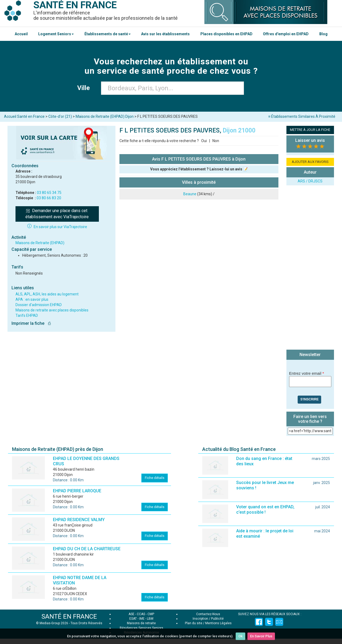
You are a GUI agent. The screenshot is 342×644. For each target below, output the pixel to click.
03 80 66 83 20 (49, 198)
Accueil (21, 34)
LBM (150, 619)
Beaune (190, 194)
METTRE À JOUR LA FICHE (310, 130)
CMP (151, 614)
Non (216, 141)
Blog (323, 34)
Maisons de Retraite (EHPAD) (40, 243)
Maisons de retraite (141, 623)
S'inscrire (309, 399)
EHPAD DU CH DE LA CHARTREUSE (87, 549)
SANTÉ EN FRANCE (69, 616)
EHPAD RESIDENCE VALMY (79, 520)
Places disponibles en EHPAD (226, 34)
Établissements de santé (108, 34)
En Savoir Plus (261, 636)
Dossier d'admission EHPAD (39, 305)
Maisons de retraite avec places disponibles (52, 310)
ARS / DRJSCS (310, 181)
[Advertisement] (310, 268)
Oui (204, 141)
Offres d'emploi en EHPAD (286, 34)
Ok (240, 636)
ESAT (133, 619)
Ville (85, 88)
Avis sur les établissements (165, 34)
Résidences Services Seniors (141, 628)
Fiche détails (155, 478)
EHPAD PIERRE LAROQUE (77, 491)
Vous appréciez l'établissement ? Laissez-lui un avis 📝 (199, 169)
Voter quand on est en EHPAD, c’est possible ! (265, 510)
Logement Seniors (56, 34)
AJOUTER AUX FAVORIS (310, 162)
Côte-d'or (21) (60, 116)
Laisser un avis (310, 140)
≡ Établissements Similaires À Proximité (302, 116)
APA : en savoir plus (32, 299)
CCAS (141, 614)
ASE (131, 614)
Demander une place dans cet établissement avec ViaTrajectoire (57, 214)
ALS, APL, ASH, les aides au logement (47, 294)
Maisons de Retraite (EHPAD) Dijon (105, 116)
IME (142, 619)
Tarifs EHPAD (27, 315)
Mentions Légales (218, 623)
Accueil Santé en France (24, 116)
